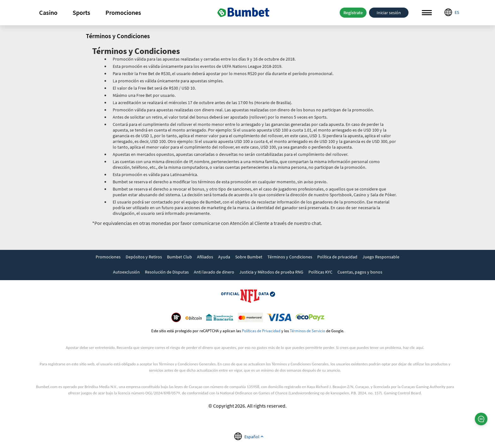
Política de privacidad (337, 257)
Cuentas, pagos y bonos (360, 272)
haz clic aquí (413, 348)
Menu (427, 13)
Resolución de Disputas (167, 272)
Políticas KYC (320, 272)
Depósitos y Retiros (144, 257)
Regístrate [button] (353, 13)
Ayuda (224, 257)
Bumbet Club (179, 257)
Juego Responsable (381, 257)
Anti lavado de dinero (214, 272)
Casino (48, 12)
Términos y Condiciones (290, 257)
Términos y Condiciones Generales (187, 364)
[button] (48, 13)
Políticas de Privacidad (261, 331)
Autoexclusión (126, 272)
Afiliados (205, 257)
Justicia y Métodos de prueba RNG (271, 272)
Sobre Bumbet (249, 257)
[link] (108, 257)
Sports (81, 12)
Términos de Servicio (307, 331)
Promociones (123, 12)
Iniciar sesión (389, 13)
